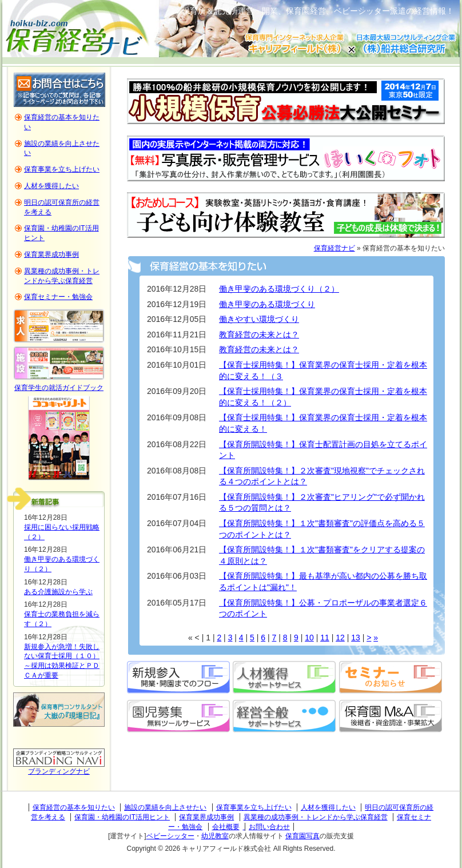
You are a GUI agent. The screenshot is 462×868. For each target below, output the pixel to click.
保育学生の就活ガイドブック (59, 388)
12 (340, 638)
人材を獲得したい (51, 186)
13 (356, 638)
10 (309, 638)
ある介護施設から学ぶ (58, 592)
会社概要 (226, 827)
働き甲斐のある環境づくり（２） (279, 289)
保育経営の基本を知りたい (74, 807)
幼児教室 (215, 836)
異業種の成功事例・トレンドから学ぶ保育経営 (316, 817)
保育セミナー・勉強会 (58, 297)
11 (325, 638)
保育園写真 (302, 836)
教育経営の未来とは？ (259, 335)
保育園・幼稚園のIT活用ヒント (122, 817)
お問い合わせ (269, 827)
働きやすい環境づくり (259, 319)
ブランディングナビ (59, 771)
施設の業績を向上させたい (165, 807)
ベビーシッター (170, 836)
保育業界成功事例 (51, 254)
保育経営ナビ (334, 248)
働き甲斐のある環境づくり (267, 304)
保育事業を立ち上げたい (62, 169)
